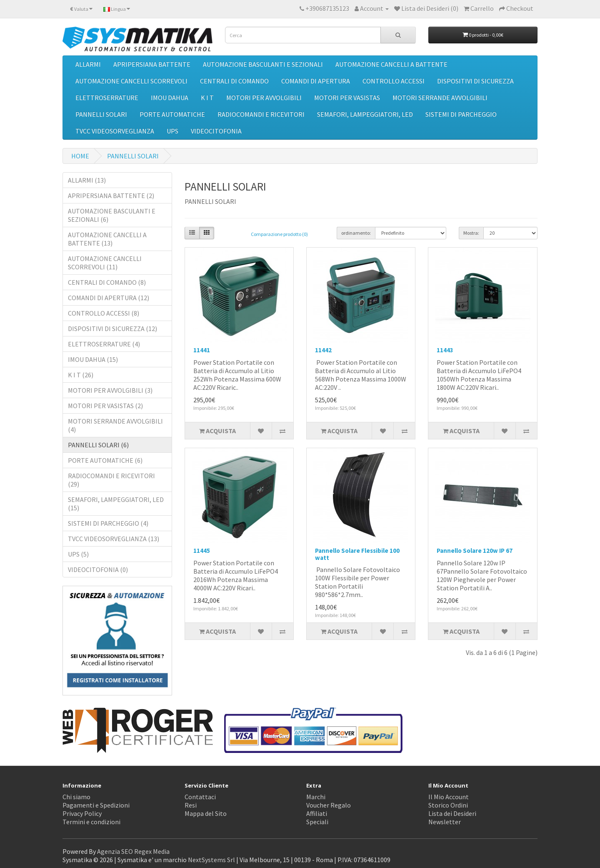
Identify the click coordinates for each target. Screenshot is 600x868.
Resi (191, 805)
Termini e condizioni (91, 822)
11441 (202, 350)
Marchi (316, 797)
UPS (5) (78, 554)
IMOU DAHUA (170, 98)
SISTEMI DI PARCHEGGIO (461, 114)
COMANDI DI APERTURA (316, 81)
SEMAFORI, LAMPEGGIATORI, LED (365, 114)
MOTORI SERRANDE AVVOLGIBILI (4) (115, 425)
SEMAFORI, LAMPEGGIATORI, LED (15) (116, 504)
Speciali (317, 822)
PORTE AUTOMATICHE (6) (105, 460)
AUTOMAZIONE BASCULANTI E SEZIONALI (263, 64)
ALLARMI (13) (87, 180)
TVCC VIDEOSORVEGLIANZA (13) (114, 539)
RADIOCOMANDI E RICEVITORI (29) (111, 480)
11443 (445, 350)
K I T (207, 98)
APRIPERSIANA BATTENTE (152, 64)
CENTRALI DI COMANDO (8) (107, 282)
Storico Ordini (448, 805)
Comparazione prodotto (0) (279, 234)
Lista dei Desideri (452, 813)
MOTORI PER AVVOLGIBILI (264, 98)
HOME (80, 156)
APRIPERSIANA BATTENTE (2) (111, 196)
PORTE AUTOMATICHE (172, 114)
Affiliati (317, 813)
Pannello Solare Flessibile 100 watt (357, 554)
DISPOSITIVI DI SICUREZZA (475, 81)
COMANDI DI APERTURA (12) (109, 298)
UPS (172, 131)
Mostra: (471, 233)
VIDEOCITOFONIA (216, 131)
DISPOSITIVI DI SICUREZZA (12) (112, 329)
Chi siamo (76, 797)
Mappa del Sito (206, 813)
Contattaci (200, 797)
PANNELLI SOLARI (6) (98, 445)
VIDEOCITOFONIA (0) (98, 569)
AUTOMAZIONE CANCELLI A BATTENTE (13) (107, 239)
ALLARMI (88, 64)
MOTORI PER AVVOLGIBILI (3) (110, 390)
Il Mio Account (449, 797)
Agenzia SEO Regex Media (133, 851)
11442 (323, 350)
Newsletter (445, 822)
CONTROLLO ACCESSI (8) (104, 313)
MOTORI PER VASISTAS (347, 98)
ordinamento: (356, 233)
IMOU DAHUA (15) (93, 359)
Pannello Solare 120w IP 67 (475, 551)
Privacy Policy (82, 813)
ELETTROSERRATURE (107, 98)
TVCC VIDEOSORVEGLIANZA (115, 131)
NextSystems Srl (211, 860)
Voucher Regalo (329, 805)
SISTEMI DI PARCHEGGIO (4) (108, 523)
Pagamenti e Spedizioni (96, 805)
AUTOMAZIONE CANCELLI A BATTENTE (391, 64)
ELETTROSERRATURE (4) (104, 344)
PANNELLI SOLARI (101, 114)
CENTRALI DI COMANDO (234, 81)
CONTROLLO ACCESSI (394, 81)
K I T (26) (81, 375)
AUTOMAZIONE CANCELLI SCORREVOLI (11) (105, 263)
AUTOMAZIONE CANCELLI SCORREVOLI (131, 81)
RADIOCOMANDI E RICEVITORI (261, 114)
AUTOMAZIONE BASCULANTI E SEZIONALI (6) (112, 215)
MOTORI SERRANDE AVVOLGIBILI (440, 98)
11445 (202, 551)
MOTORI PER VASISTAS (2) (105, 406)
